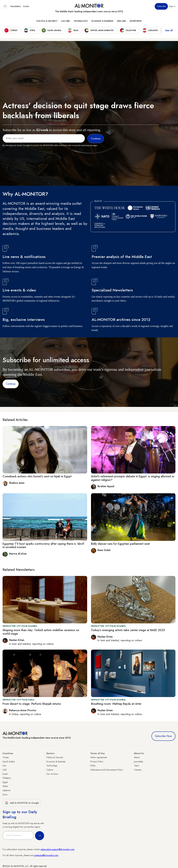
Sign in (172, 6)
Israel (5, 774)
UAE (5, 770)
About (137, 757)
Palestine (7, 778)
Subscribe (161, 6)
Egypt (5, 782)
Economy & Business (102, 21)
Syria (5, 795)
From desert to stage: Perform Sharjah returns (32, 704)
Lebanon (7, 790)
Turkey (6, 757)
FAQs (93, 766)
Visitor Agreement (99, 757)
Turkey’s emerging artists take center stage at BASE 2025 (128, 630)
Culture (65, 21)
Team (137, 766)
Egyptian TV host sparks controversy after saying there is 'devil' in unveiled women (43, 546)
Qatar (5, 786)
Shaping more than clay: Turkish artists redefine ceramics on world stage (41, 632)
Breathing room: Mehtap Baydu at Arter (116, 704)
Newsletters (16, 6)
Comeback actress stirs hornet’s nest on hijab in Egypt (37, 476)
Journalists (138, 762)
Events (26, 6)
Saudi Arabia (9, 762)
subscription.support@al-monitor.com (58, 849)
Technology (81, 21)
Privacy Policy (97, 762)
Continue (11, 384)
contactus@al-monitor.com (46, 855)
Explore (121, 21)
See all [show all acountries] (169, 30)
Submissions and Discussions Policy (107, 770)
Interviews (136, 21)
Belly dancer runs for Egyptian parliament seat (120, 544)
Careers (138, 770)
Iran (4, 766)
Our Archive (52, 774)
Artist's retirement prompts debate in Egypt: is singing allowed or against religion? (133, 478)
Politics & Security (47, 21)
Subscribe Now (163, 736)
